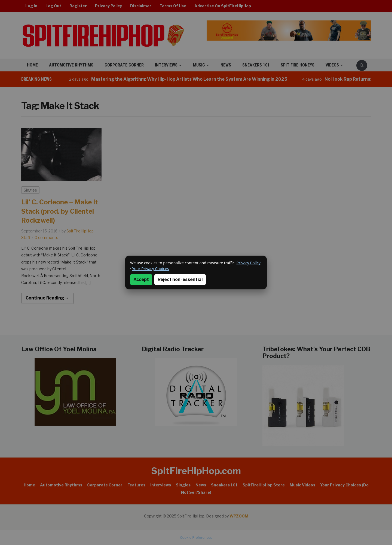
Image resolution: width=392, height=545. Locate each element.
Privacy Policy (249, 263)
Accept (141, 279)
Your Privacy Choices (150, 269)
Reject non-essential (180, 279)
